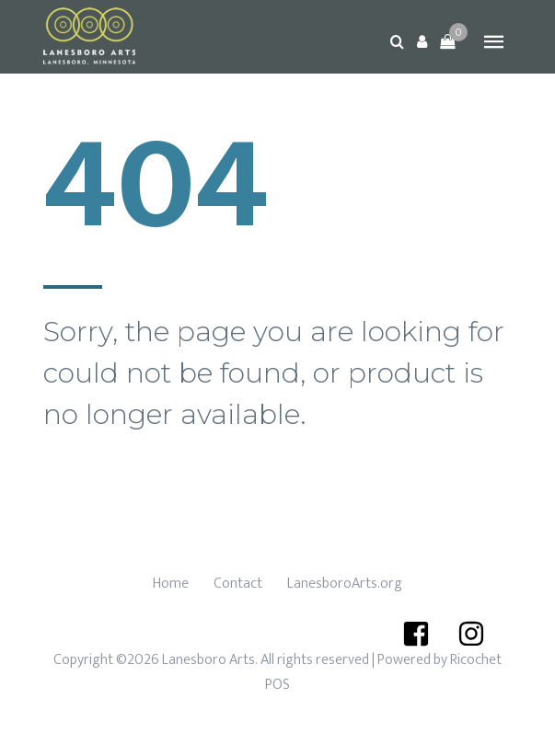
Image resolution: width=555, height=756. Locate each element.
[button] (422, 41)
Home (171, 584)
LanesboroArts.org (345, 584)
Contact (238, 584)
